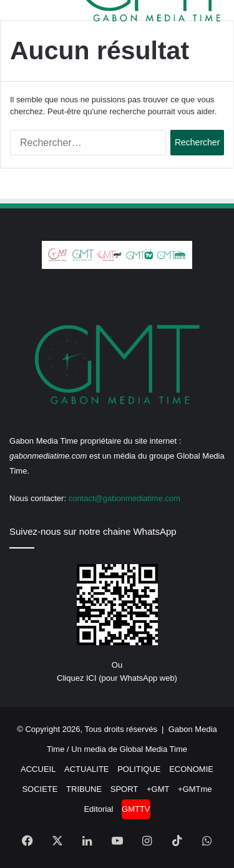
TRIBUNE (84, 789)
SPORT (124, 789)
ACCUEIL (38, 769)
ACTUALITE (87, 769)
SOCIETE (40, 789)
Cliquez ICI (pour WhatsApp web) (117, 678)
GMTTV (136, 809)
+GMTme (195, 789)
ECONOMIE (191, 769)
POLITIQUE (139, 769)
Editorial (98, 809)
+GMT (158, 789)
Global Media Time (154, 749)
